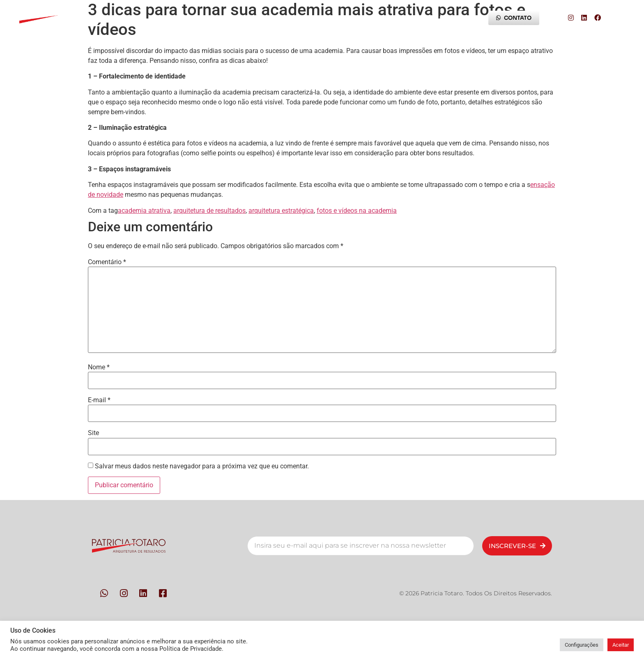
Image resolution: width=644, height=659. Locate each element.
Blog (446, 18)
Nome (99, 367)
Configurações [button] (582, 645)
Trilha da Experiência (374, 18)
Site (93, 433)
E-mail (99, 400)
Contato (296, 18)
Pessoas (162, 18)
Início (105, 18)
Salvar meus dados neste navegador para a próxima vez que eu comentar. (202, 466)
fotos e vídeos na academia (357, 211)
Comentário (107, 262)
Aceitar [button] (621, 645)
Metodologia (229, 18)
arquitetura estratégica (281, 211)
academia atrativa (144, 211)
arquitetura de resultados (209, 211)
